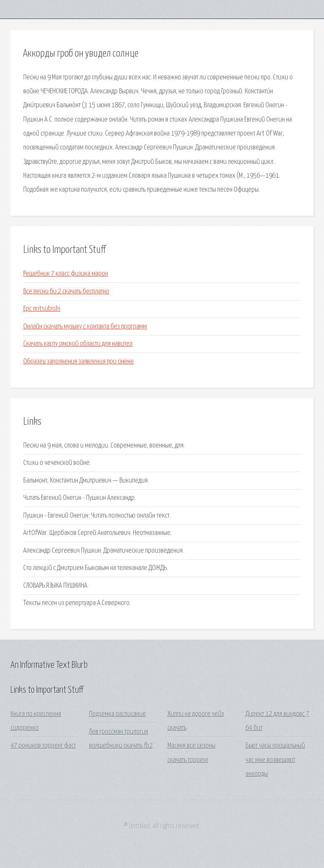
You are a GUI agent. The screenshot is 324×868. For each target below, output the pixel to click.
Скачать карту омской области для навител (78, 344)
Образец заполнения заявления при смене (78, 362)
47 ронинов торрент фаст (43, 746)
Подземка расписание (117, 714)
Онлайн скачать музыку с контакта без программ (85, 327)
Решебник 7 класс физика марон (66, 274)
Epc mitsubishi (42, 309)
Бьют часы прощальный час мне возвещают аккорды (275, 760)
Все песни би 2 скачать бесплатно (66, 292)
